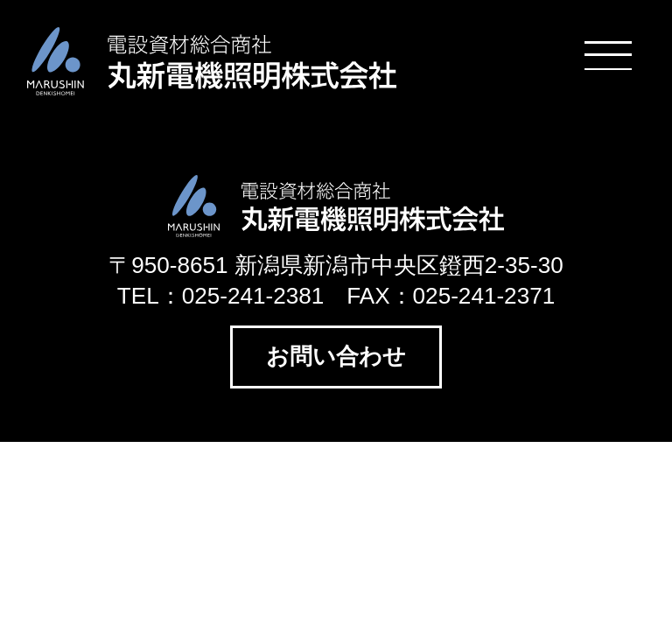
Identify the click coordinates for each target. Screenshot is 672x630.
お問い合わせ (336, 356)
